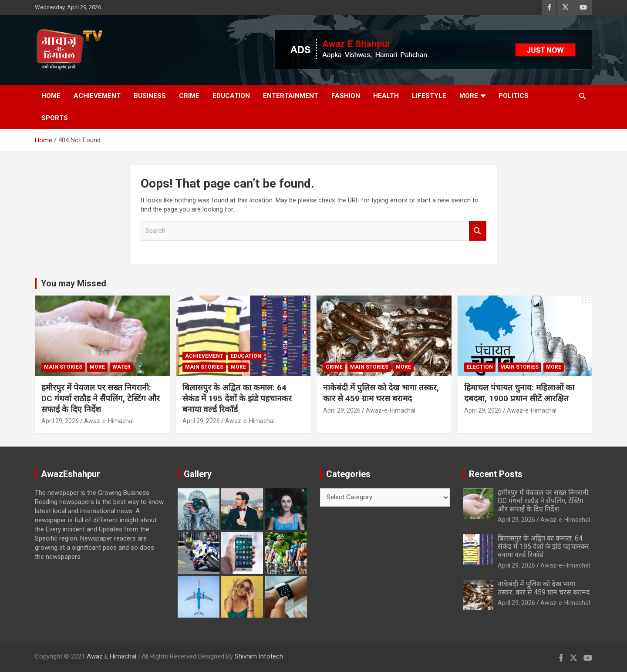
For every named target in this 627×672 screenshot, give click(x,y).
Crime (189, 96)
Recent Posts (496, 474)
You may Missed (74, 283)
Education (231, 96)
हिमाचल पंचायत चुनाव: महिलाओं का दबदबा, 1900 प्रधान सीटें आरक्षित (519, 393)
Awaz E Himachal (111, 656)
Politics (514, 96)
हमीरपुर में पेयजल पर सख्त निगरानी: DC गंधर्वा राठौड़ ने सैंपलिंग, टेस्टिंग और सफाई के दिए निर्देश (101, 398)
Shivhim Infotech (259, 656)
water (121, 367)
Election (480, 367)
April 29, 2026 (60, 421)
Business (150, 96)
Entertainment (291, 96)
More (469, 96)
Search (478, 231)
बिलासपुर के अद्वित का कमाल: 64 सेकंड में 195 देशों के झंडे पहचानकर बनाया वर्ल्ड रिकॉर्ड (237, 398)
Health (386, 96)
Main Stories (63, 367)
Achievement (97, 96)
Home (51, 96)
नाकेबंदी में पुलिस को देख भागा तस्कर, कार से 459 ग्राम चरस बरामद (381, 393)
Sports (55, 118)
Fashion (346, 96)
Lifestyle (429, 96)
